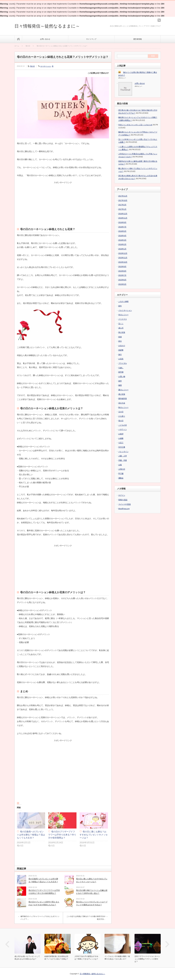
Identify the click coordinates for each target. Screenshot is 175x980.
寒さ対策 (122, 332)
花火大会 (122, 403)
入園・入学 (123, 456)
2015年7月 (122, 275)
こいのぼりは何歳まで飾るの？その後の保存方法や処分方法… (86, 918)
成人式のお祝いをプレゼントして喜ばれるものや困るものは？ (27, 958)
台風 (120, 465)
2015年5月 (122, 284)
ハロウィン (123, 429)
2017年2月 (122, 205)
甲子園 (121, 474)
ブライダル (123, 363)
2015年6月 (122, 280)
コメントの (125, 504)
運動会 (121, 478)
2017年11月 (123, 196)
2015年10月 (123, 262)
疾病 (120, 337)
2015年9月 (122, 267)
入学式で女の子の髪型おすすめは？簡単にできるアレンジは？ (86, 958)
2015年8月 (122, 271)
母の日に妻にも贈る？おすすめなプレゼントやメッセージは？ (94, 835)
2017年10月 (123, 200)
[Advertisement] (63, 203)
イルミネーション (125, 310)
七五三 (121, 443)
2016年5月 (122, 231)
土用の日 (122, 469)
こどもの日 (123, 425)
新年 (120, 306)
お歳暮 (121, 438)
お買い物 (122, 376)
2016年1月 (122, 249)
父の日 (121, 412)
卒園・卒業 (123, 460)
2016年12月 (123, 214)
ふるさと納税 (123, 301)
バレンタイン (123, 452)
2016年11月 (123, 218)
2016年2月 (122, 244)
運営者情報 (138, 39)
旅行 (120, 355)
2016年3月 (122, 240)
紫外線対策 (123, 398)
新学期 (121, 372)
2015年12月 (123, 253)
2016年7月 (122, 227)
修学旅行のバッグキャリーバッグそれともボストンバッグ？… (40, 918)
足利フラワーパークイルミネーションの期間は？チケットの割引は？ (147, 959)
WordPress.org (124, 509)
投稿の (123, 500)
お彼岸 (121, 434)
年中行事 (122, 447)
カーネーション (46, 66)
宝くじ (121, 324)
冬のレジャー (123, 315)
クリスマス (123, 319)
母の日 (32, 66)
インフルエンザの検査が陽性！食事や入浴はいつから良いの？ (117, 958)
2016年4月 (122, 236)
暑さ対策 (122, 394)
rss (159, 20)
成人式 (121, 328)
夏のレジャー (123, 390)
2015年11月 (123, 258)
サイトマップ (91, 39)
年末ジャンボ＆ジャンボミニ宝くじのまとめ (135, 125)
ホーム (18, 39)
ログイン (122, 495)
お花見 (121, 359)
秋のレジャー (123, 407)
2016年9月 (122, 222)
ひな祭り (122, 416)
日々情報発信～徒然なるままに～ (47, 26)
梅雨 (120, 385)
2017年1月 (122, 209)
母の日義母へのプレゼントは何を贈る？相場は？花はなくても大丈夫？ (31, 835)
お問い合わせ (45, 39)
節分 (120, 341)
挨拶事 (121, 350)
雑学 (120, 381)
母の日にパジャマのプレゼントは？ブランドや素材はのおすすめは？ (92, 903)
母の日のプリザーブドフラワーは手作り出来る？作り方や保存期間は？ (62, 835)
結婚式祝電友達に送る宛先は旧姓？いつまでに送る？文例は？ (56, 958)
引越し (121, 368)
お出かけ (122, 346)
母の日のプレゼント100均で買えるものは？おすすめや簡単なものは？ (44, 903)
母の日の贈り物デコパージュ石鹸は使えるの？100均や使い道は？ (92, 892)
